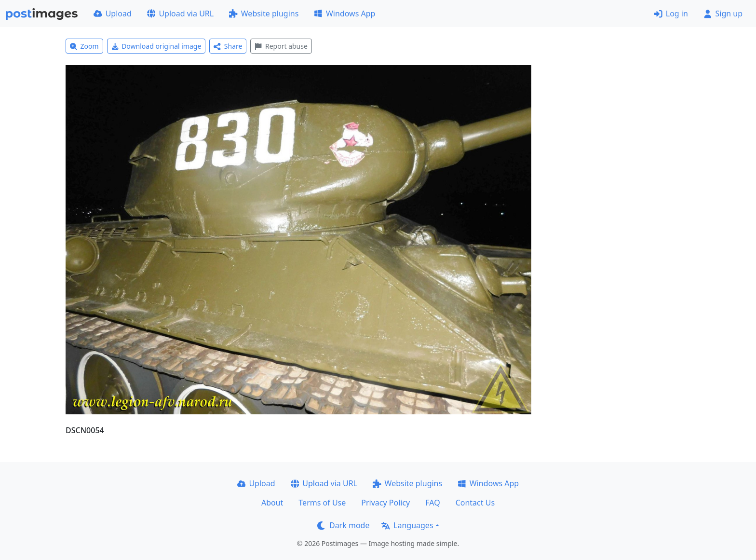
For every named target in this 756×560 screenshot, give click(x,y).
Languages (407, 525)
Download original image (156, 46)
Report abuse (281, 46)
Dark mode (343, 525)
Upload (113, 14)
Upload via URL (180, 14)
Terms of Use (322, 503)
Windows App (344, 14)
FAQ (432, 503)
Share (228, 46)
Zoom (84, 46)
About (272, 503)
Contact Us (475, 503)
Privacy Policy (385, 503)
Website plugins (264, 14)
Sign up (723, 14)
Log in (671, 14)
